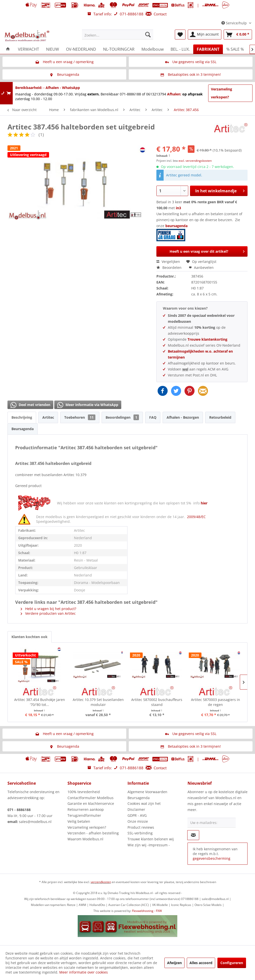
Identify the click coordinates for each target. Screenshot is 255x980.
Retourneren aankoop (86, 809)
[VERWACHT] (29, 49)
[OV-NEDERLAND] (81, 49)
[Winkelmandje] (238, 35)
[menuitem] (118, 35)
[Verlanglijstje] (180, 35)
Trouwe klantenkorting (207, 339)
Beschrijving (22, 417)
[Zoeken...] (118, 35)
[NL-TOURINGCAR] (119, 49)
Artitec (48, 417)
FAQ (153, 417)
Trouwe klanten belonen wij (151, 839)
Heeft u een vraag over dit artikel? (207, 251)
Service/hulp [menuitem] (235, 23)
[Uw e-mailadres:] (212, 823)
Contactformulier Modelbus (91, 798)
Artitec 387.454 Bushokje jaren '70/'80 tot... (40, 702)
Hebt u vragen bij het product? (48, 609)
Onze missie (138, 821)
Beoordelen (169, 267)
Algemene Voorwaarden (147, 792)
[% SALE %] (235, 49)
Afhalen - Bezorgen (183, 417)
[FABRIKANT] (208, 49)
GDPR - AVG (137, 815)
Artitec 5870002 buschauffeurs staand (157, 702)
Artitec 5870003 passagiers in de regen (216, 702)
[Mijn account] (205, 35)
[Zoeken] (148, 35)
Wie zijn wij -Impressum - (149, 845)
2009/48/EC (196, 517)
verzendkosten (101, 882)
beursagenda (172, 232)
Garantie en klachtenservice (91, 803)
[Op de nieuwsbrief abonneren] (193, 835)
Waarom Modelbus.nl (85, 839)
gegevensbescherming (212, 858)
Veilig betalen (79, 821)
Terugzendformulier (84, 815)
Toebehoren (80, 417)
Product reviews (141, 827)
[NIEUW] (53, 49)
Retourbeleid (220, 417)
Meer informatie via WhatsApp (88, 405)
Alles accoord (201, 963)
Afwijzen (174, 963)
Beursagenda (23, 429)
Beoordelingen (122, 417)
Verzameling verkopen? (222, 93)
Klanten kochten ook (30, 637)
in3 (178, 208)
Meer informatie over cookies (84, 972)
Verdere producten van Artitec (48, 613)
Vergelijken (168, 262)
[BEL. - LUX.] (180, 49)
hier (204, 503)
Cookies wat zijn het (144, 803)
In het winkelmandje (220, 190)
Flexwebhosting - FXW (147, 911)
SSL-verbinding (140, 833)
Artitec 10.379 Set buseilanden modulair (98, 702)
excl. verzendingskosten (195, 161)
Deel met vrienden (30, 405)
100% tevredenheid (84, 792)
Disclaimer (136, 809)
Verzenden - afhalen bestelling (93, 833)
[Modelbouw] (153, 49)
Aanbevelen (201, 267)
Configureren (232, 963)
